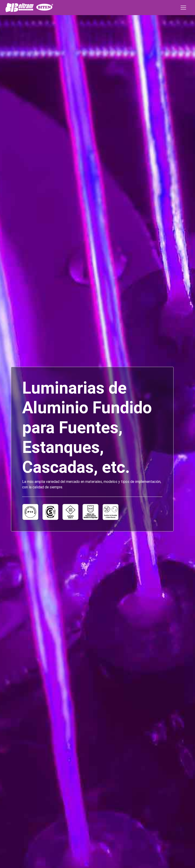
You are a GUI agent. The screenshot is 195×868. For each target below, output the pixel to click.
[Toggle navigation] (183, 8)
